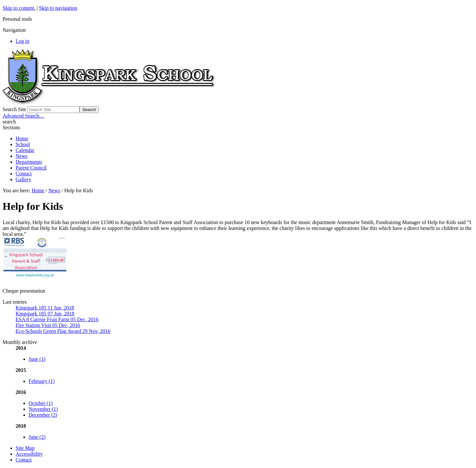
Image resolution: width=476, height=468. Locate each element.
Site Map (25, 448)
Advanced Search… (23, 116)
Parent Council (31, 168)
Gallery (23, 179)
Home (22, 139)
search (9, 122)
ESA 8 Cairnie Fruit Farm (57, 319)
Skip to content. (19, 8)
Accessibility (29, 454)
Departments (29, 162)
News (21, 156)
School (23, 144)
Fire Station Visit (48, 325)
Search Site (14, 109)
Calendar (25, 150)
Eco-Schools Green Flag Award (63, 331)
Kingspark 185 (45, 308)
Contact (24, 174)
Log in (22, 41)
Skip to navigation (58, 8)
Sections (11, 127)
